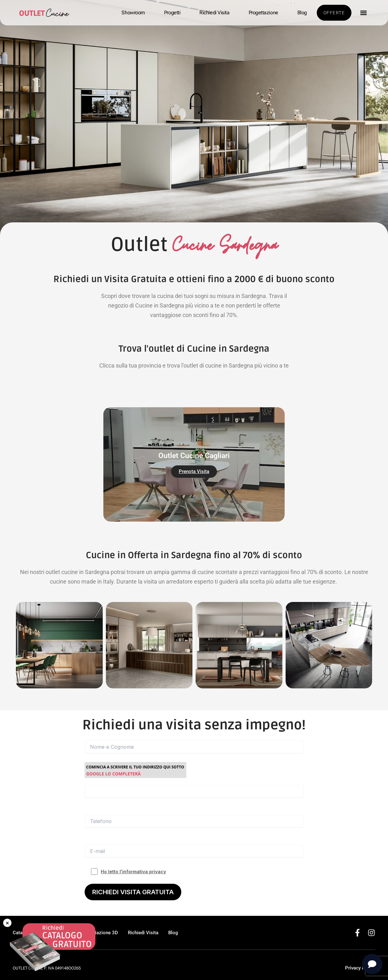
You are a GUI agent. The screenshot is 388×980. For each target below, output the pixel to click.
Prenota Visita (194, 471)
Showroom (133, 13)
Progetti (172, 13)
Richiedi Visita (214, 13)
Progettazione (263, 13)
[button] (363, 13)
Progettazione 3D (99, 933)
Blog (302, 13)
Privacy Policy (360, 968)
